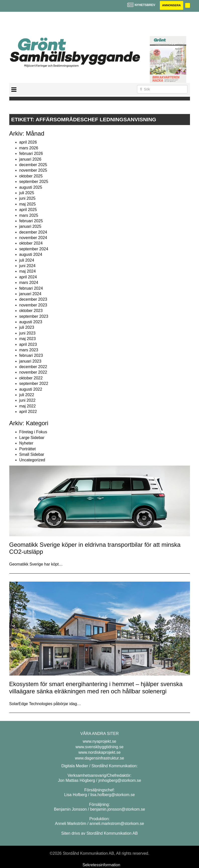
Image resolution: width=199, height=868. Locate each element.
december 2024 (33, 232)
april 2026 (28, 142)
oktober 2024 (31, 243)
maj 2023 (28, 339)
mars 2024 (29, 283)
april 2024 (28, 277)
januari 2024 (30, 294)
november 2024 (33, 238)
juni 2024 (27, 266)
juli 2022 (27, 395)
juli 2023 (27, 328)
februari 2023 (31, 356)
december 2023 (33, 300)
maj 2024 (28, 272)
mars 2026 (29, 148)
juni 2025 (27, 199)
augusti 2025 (31, 187)
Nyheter (26, 443)
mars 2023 (29, 350)
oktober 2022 (31, 378)
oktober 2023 (31, 311)
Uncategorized (32, 460)
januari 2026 (30, 159)
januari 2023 (30, 361)
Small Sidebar (32, 455)
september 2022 (34, 384)
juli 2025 (27, 193)
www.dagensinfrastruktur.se (100, 758)
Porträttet (28, 449)
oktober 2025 (31, 176)
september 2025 (34, 182)
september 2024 (34, 249)
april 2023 (28, 344)
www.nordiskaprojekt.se (99, 753)
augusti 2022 (31, 389)
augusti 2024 (31, 255)
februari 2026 (31, 154)
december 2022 (33, 367)
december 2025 (33, 165)
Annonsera (171, 6)
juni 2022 (27, 401)
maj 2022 (28, 406)
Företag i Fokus (33, 432)
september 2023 (34, 316)
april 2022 (28, 412)
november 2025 (33, 171)
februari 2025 (31, 221)
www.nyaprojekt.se (100, 741)
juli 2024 (27, 260)
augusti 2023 (31, 322)
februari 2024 (31, 288)
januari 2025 (30, 227)
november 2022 (33, 372)
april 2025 (28, 210)
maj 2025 (28, 204)
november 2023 (33, 305)
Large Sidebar (32, 438)
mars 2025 (29, 215)
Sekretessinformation (101, 865)
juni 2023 (27, 333)
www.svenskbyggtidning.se (100, 747)
